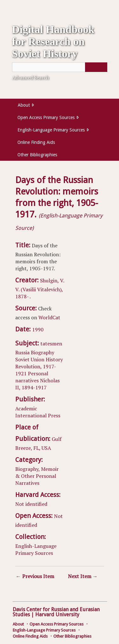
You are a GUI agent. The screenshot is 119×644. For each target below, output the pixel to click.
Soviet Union (30, 359)
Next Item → (83, 576)
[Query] (60, 67)
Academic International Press (38, 412)
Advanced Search (30, 77)
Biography (43, 352)
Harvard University (57, 615)
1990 (38, 329)
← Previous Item (35, 576)
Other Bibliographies (37, 155)
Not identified (31, 504)
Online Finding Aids (36, 142)
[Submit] (96, 67)
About (24, 105)
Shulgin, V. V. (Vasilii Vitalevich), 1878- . (40, 288)
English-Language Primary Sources (51, 130)
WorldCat (49, 317)
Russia (22, 352)
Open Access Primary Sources (46, 117)
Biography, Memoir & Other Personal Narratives (37, 476)
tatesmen (51, 343)
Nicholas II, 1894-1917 (37, 384)
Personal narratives (32, 377)
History (54, 359)
